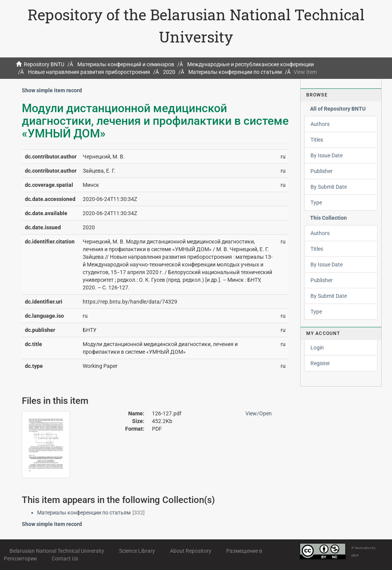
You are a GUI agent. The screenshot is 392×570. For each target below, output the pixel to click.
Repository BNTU (44, 64)
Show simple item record (52, 90)
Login (317, 348)
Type (316, 203)
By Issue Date (327, 155)
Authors (320, 124)
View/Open (259, 413)
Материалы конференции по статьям (235, 72)
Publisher (322, 171)
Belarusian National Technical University (57, 551)
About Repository (191, 551)
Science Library (137, 551)
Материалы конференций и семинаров (126, 64)
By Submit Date (329, 187)
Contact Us (65, 559)
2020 (169, 72)
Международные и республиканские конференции (251, 64)
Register (320, 363)
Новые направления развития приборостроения (89, 72)
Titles (317, 140)
